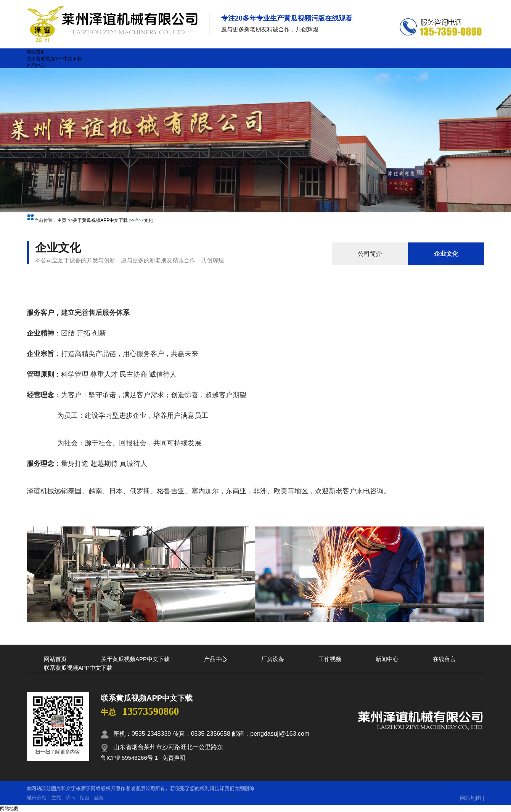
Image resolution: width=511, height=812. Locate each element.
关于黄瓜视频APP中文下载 (100, 220)
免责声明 (174, 758)
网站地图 (471, 798)
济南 (71, 798)
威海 (99, 798)
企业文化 (144, 220)
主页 (62, 220)
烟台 (85, 798)
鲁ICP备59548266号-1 (129, 758)
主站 (56, 798)
